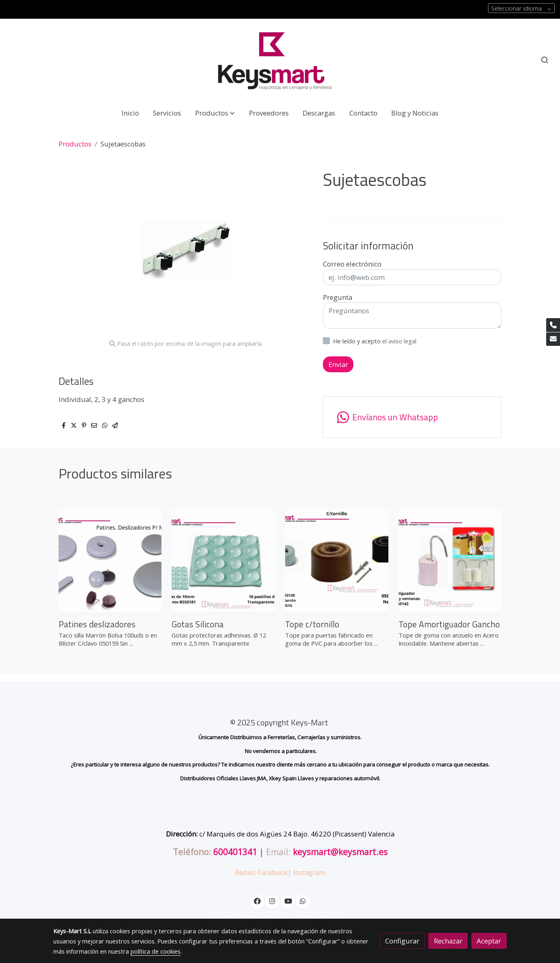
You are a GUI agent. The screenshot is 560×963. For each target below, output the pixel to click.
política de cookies (156, 951)
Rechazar (448, 941)
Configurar (402, 941)
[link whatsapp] (412, 417)
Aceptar (489, 941)
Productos (75, 144)
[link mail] (553, 339)
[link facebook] (257, 901)
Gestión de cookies (322, 917)
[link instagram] (272, 901)
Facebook (272, 872)
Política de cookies (267, 917)
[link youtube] (288, 901)
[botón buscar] (545, 60)
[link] (280, 60)
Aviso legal (222, 917)
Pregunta (338, 297)
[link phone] (553, 325)
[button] (215, 113)
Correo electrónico (352, 264)
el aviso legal (399, 341)
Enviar (338, 364)
